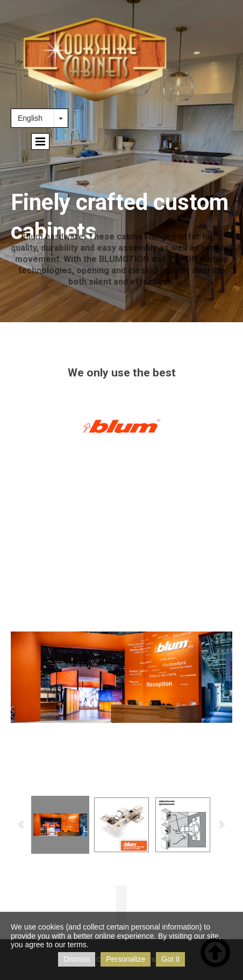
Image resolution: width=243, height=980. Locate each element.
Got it (170, 959)
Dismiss (77, 959)
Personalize (126, 959)
